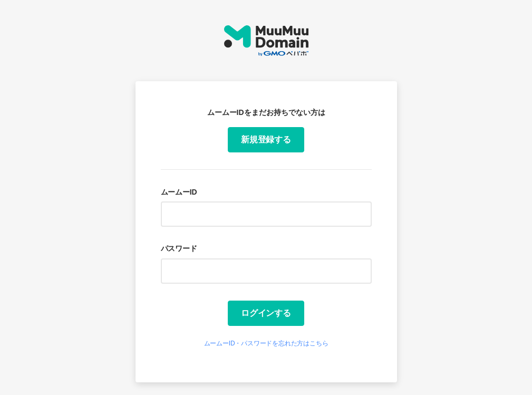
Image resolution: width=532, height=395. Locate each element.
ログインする (266, 313)
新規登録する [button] (266, 139)
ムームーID (179, 192)
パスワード (179, 248)
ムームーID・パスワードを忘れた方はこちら (266, 343)
